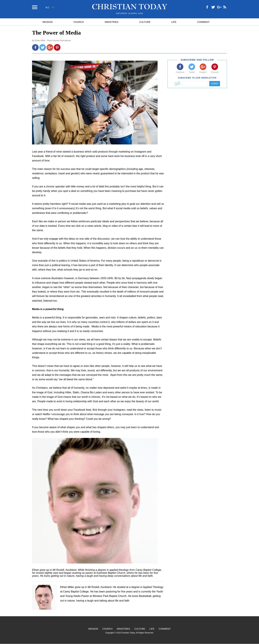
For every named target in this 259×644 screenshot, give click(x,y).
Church (79, 22)
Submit (215, 84)
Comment (203, 22)
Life (174, 22)
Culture (145, 22)
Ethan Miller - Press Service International (53, 40)
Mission (47, 22)
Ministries (112, 22)
